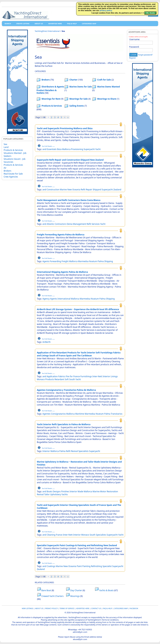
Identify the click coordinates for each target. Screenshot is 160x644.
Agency (46, 299)
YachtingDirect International (47, 31)
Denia (69, 224)
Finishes (65, 491)
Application (52, 376)
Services (96, 224)
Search (8, 24)
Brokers (7, 171)
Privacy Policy (51, 608)
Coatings (51, 566)
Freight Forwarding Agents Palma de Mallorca (61, 235)
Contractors (60, 224)
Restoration (112, 491)
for (71, 376)
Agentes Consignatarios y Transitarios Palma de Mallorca (66, 390)
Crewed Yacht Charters (53, 596)
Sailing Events (77, 106)
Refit (83, 190)
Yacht (98, 149)
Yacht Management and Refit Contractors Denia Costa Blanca (69, 200)
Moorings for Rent (51, 99)
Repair (89, 190)
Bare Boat (46, 590)
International (64, 299)
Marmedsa (83, 261)
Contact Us (96, 608)
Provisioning (77, 149)
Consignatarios (58, 414)
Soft (67, 379)
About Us (39, 24)
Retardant (59, 379)
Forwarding (55, 261)
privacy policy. (106, 10)
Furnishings (86, 376)
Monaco (41, 379)
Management (79, 224)
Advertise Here (55, 24)
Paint (79, 566)
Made (80, 491)
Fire (68, 376)
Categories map (89, 24)
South (72, 379)
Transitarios (117, 414)
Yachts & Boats (106, 590)
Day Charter (76, 590)
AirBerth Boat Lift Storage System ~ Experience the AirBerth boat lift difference (78, 309)
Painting (86, 566)
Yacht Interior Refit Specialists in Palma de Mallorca (64, 424)
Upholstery (55, 494)
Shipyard (97, 190)
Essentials (52, 149)
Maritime (80, 414)
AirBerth (47, 342)
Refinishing (96, 566)
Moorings (75, 596)
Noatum (93, 261)
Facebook (134, 608)
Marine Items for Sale (81, 87)
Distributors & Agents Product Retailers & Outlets (50, 90)
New (69, 190)
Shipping (109, 261)
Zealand (117, 190)
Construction (53, 190)
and (44, 149)
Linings (114, 376)
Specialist (107, 566)
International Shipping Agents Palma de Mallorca (62, 272)
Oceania (76, 190)
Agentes (46, 414)
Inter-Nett (97, 376)
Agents (46, 261)
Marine (63, 190)
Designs (57, 491)
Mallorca (66, 149)
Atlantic (50, 224)
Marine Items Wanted (109, 87)
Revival (74, 451)
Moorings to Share (107, 99)
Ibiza (59, 149)
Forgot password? (145, 55)
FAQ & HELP (72, 24)
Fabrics (62, 376)
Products (50, 379)
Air (5, 168)
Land (6, 147)
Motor (103, 491)
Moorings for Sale (79, 99)
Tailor (47, 494)
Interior (106, 376)
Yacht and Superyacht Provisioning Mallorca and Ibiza (65, 128)
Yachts (65, 494)
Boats (50, 491)
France (77, 376)
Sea (5, 144)
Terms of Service (67, 608)
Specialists (83, 451)
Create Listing (23, 24)
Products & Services (13, 150)
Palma (101, 261)
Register (133, 58)
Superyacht (89, 149)
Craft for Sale (104, 80)
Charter (73, 80)
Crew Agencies (11, 177)
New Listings (28, 608)
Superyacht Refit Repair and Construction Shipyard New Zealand (70, 160)
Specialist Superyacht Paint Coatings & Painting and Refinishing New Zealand (77, 545)
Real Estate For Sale (13, 174)
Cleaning (51, 535)
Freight (65, 261)
